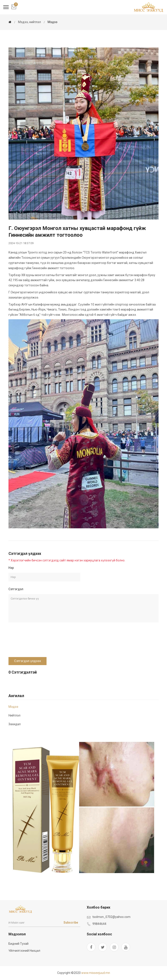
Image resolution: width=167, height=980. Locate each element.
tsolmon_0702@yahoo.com (111, 917)
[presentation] (42, 642)
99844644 (99, 924)
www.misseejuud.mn (96, 973)
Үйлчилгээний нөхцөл (24, 951)
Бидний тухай (18, 944)
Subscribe (71, 923)
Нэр (11, 568)
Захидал (15, 724)
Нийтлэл (14, 715)
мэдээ (53, 22)
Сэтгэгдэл (16, 589)
